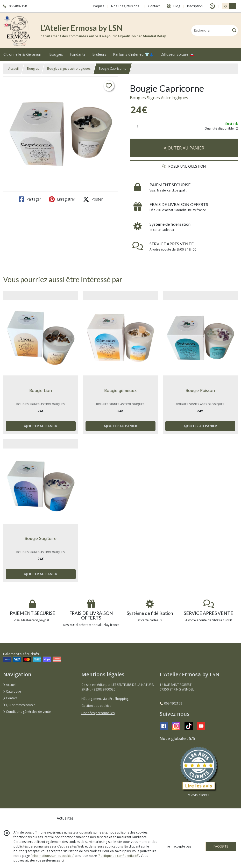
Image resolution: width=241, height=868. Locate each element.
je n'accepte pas (179, 846)
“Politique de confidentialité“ (118, 856)
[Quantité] (140, 126)
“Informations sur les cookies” (52, 856)
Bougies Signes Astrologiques (159, 98)
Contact (154, 6)
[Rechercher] (234, 30)
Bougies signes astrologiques (69, 69)
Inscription (195, 6)
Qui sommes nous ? (19, 705)
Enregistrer (62, 199)
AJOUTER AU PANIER (184, 148)
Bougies (33, 69)
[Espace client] (212, 6)
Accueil (13, 69)
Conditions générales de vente (27, 712)
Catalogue (12, 691)
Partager (30, 199)
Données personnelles (98, 713)
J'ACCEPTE (221, 846)
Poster (93, 199)
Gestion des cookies (96, 706)
